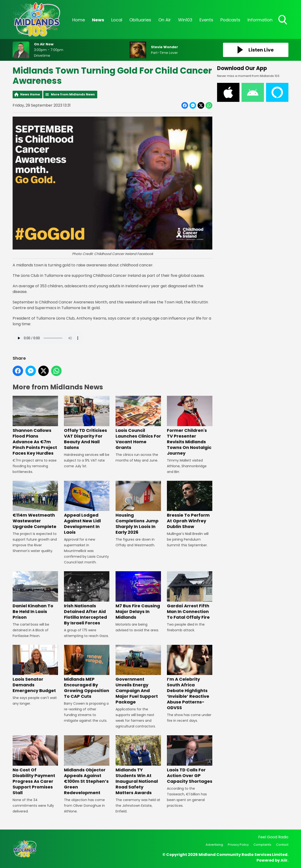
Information (260, 20)
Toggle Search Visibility (283, 20)
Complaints (262, 845)
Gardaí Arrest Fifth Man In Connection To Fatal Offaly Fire (190, 596)
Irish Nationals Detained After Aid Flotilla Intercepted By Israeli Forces (87, 598)
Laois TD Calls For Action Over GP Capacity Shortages (190, 760)
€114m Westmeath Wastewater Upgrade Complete (35, 505)
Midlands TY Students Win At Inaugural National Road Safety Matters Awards (138, 765)
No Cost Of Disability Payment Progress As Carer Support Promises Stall (35, 765)
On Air (165, 20)
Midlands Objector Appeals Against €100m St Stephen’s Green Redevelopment (87, 765)
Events (206, 20)
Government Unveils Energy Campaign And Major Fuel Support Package (138, 675)
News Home (30, 94)
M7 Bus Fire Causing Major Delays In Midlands (138, 596)
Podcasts (230, 20)
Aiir (284, 860)
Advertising (214, 845)
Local (117, 20)
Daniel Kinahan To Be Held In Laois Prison (35, 596)
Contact (282, 845)
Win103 (185, 20)
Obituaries (140, 20)
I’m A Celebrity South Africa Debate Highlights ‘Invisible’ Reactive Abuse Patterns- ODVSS (190, 678)
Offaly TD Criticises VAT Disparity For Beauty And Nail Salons (87, 423)
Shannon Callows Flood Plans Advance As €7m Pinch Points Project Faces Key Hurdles (35, 426)
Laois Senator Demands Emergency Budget (35, 669)
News (98, 20)
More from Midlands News (73, 94)
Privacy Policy (238, 845)
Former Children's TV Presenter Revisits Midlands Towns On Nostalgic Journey (190, 426)
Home (79, 20)
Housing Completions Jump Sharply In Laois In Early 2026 (138, 508)
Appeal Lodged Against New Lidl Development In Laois (87, 508)
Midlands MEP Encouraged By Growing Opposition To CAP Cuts (87, 672)
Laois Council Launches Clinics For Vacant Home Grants (138, 423)
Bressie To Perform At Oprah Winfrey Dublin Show (190, 505)
